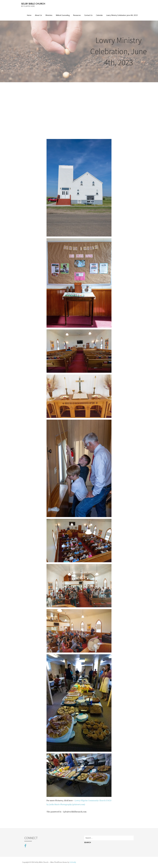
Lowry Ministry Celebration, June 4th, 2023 (122, 15)
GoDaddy (73, 862)
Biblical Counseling (63, 15)
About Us (38, 15)
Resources (77, 15)
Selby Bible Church (33, 4)
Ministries (49, 15)
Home (29, 15)
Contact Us (88, 15)
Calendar (99, 15)
